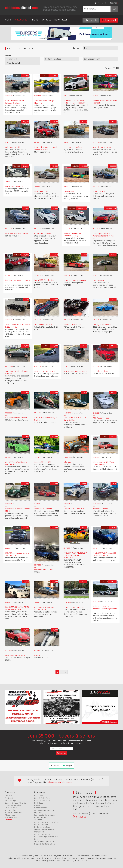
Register (113, 3)
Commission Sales (13, 805)
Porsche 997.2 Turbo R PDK (45, 371)
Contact (46, 20)
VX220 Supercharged (101, 418)
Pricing (35, 20)
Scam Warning (11, 817)
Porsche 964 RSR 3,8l (43, 462)
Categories (21, 20)
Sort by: (76, 48)
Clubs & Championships (44, 841)
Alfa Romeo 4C (69, 192)
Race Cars (38, 796)
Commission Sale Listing (45, 815)
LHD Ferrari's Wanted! (72, 325)
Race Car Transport (42, 801)
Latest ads (91, 20)
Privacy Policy (11, 808)
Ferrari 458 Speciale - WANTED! (76, 280)
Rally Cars (39, 803)
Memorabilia (40, 832)
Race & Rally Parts (42, 798)
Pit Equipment (40, 808)
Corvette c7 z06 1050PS (44, 570)
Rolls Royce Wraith (13, 147)
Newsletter (61, 20)
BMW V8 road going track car (17, 234)
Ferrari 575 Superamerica (74, 607)
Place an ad (109, 20)
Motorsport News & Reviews (47, 822)
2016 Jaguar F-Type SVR (102, 325)
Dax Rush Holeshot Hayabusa (17, 418)
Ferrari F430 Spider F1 (43, 509)
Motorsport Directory (43, 834)
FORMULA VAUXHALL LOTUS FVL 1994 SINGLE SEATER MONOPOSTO (76, 555)
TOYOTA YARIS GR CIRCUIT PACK (75, 371)
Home (8, 20)
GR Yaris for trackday (43, 234)
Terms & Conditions (13, 813)
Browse (8, 796)
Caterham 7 (68, 462)
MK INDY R (38, 655)
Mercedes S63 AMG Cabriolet (104, 147)
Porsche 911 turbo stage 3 (15, 655)
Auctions (38, 820)
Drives (37, 805)
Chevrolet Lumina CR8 (101, 371)
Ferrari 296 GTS (99, 191)
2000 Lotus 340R (99, 280)
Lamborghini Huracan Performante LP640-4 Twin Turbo (104, 236)
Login (104, 3)
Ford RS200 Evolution (14, 186)
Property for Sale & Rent (45, 844)
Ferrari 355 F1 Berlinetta (44, 280)
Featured (9, 798)
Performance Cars (42, 827)
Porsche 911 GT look (100, 509)
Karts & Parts (40, 817)
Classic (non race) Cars (44, 829)
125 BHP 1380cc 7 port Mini (74, 509)
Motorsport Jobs (41, 825)
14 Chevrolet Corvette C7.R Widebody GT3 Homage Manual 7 (105, 609)
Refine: (8, 56)
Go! (114, 9)
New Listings (11, 801)
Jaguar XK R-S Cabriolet (73, 147)
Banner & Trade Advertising (17, 803)
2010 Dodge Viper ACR (43, 325)
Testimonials (11, 810)
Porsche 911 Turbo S (42, 191)
